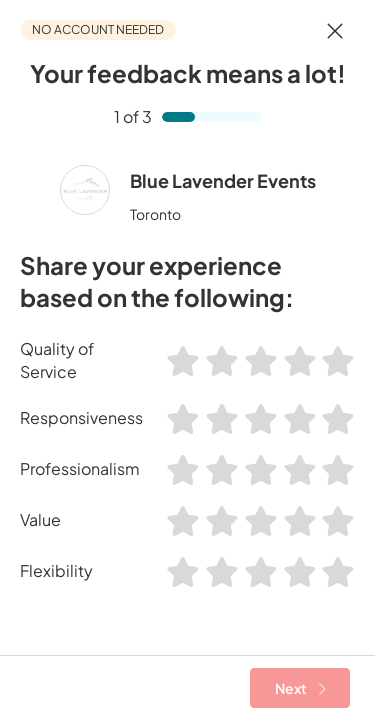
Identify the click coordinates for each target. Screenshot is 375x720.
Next (300, 688)
